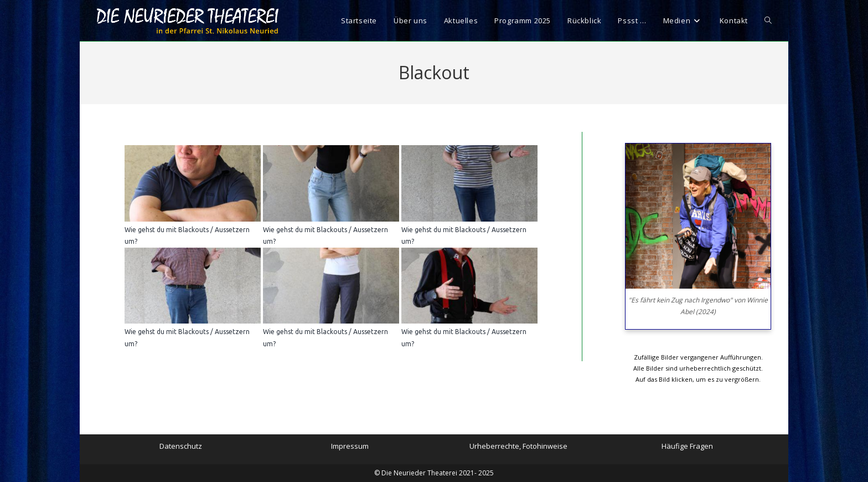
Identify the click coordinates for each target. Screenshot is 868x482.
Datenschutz (181, 446)
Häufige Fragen (687, 446)
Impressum (350, 446)
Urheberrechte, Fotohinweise (518, 446)
